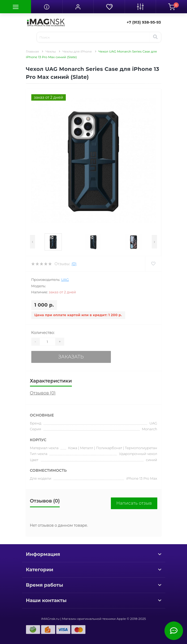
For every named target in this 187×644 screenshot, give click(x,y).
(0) (74, 264)
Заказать (71, 357)
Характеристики (51, 381)
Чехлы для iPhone (77, 51)
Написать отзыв (134, 503)
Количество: (43, 333)
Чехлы (51, 51)
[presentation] (32, 242)
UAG (65, 280)
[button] (78, 7)
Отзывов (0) (43, 393)
